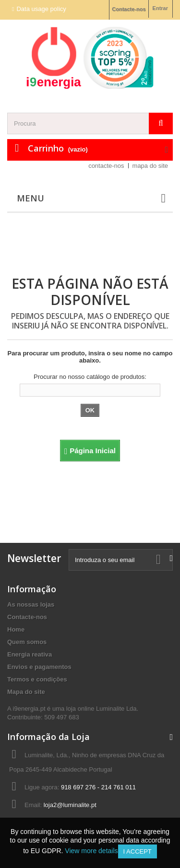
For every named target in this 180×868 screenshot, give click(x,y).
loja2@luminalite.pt (70, 805)
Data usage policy (41, 9)
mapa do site (150, 166)
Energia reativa (30, 654)
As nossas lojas (31, 604)
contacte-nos (106, 166)
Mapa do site (26, 692)
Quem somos (27, 642)
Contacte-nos (129, 9)
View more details (91, 851)
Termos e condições (37, 679)
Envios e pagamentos (39, 667)
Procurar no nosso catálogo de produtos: (90, 377)
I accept (138, 851)
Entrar (160, 8)
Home (16, 629)
